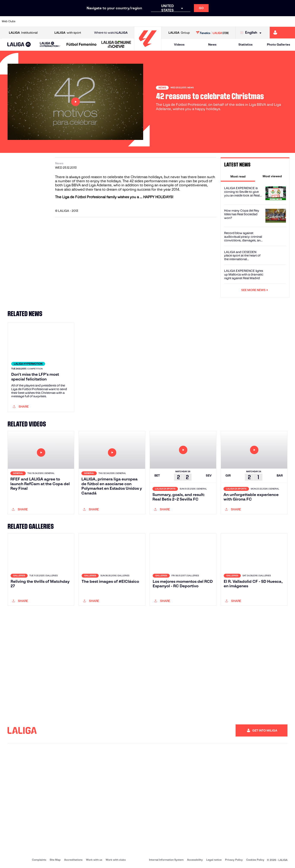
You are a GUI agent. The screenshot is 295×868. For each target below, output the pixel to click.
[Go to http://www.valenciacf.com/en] (276, 21)
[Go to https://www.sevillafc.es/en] (262, 21)
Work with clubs (116, 860)
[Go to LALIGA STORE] (212, 33)
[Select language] (252, 33)
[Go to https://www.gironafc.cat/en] (123, 21)
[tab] (238, 176)
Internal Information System (166, 860)
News (212, 44)
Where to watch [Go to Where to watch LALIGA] (111, 33)
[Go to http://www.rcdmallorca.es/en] (193, 21)
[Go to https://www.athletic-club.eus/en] (26, 21)
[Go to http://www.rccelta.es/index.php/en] (165, 21)
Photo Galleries (278, 44)
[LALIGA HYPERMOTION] (50, 45)
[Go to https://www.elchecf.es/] (82, 21)
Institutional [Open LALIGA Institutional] (23, 33)
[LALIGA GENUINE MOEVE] (116, 45)
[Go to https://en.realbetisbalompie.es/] (207, 21)
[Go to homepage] (148, 49)
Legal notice (214, 860)
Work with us (94, 860)
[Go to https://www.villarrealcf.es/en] (290, 21)
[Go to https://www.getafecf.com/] (109, 21)
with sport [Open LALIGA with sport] (68, 33)
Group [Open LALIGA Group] (179, 33)
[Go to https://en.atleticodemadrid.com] (40, 21)
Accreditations (73, 860)
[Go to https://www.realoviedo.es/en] (235, 21)
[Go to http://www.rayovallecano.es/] (151, 21)
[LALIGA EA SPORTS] (19, 45)
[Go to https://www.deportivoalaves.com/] (68, 21)
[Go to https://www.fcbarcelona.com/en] (95, 21)
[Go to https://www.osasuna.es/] (54, 21)
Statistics (245, 44)
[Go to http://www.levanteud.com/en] (137, 21)
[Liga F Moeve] (82, 45)
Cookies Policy (255, 860)
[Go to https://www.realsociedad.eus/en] (248, 21)
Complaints (39, 860)
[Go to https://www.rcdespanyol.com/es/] (179, 21)
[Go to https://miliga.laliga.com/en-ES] (282, 33)
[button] (19, 45)
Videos (179, 44)
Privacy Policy (234, 860)
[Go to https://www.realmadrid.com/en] (220, 21)
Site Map (55, 860)
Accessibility (195, 860)
